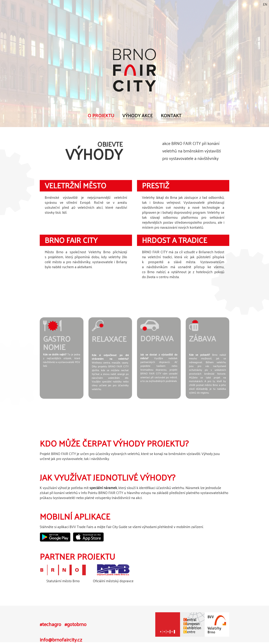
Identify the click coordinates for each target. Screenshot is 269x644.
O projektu (101, 115)
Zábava (202, 338)
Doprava (157, 338)
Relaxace (109, 339)
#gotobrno (75, 624)
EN (265, 4)
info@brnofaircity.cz (61, 640)
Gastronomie (57, 343)
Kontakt (171, 115)
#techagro (50, 624)
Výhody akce (137, 115)
